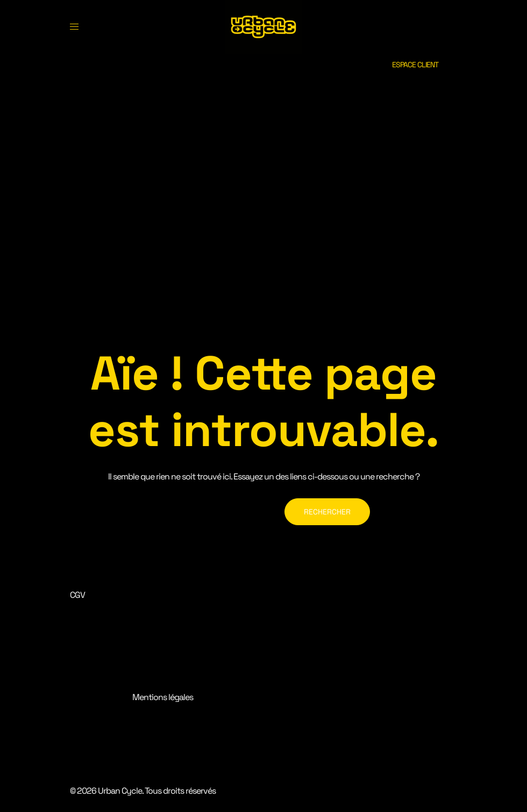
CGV (77, 595)
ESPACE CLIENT (415, 65)
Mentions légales (163, 697)
